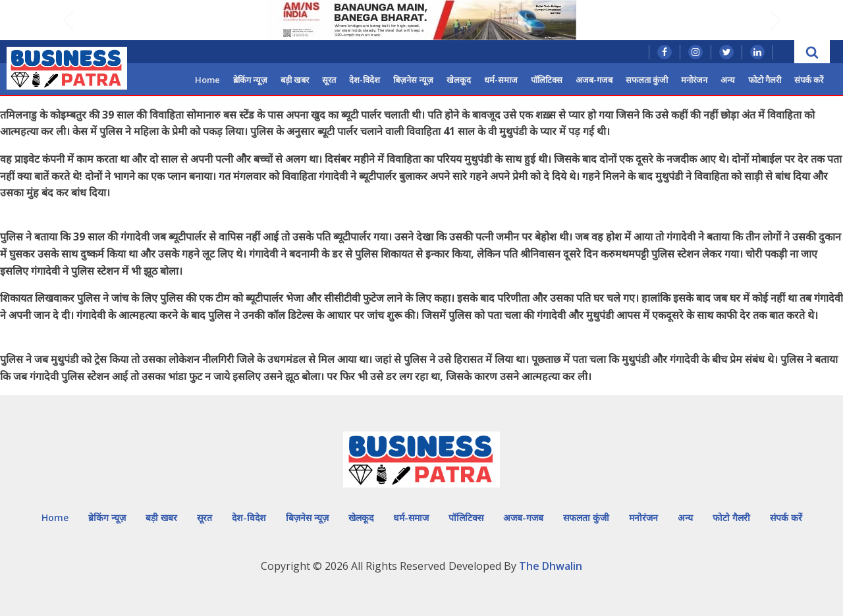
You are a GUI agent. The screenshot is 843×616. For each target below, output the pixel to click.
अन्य (728, 80)
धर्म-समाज (501, 80)
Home (207, 80)
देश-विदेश (365, 80)
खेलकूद (459, 80)
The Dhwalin (551, 566)
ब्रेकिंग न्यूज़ (250, 80)
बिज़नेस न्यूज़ (413, 80)
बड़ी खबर (295, 80)
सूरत (329, 80)
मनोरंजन (694, 80)
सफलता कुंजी (647, 80)
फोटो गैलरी (765, 80)
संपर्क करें (809, 80)
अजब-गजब (594, 80)
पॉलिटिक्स (547, 80)
